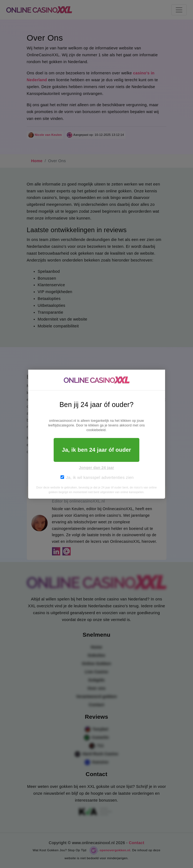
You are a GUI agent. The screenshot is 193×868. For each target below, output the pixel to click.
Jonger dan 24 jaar (96, 468)
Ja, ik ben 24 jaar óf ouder (96, 450)
